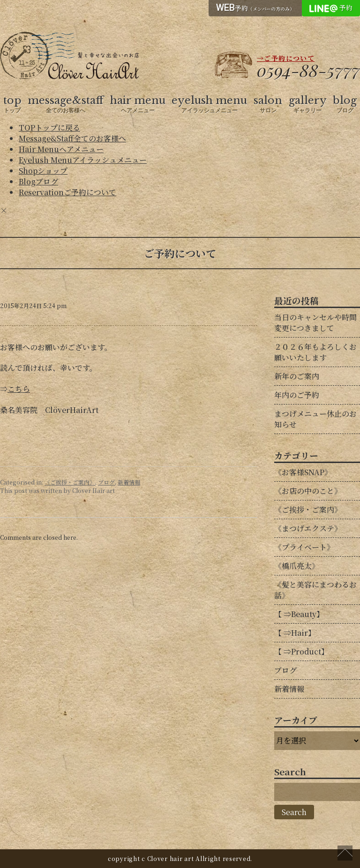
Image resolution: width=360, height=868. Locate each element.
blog (345, 104)
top (12, 104)
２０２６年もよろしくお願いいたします (315, 352)
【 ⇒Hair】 (295, 633)
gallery (308, 104)
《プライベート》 (304, 547)
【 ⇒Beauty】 (299, 614)
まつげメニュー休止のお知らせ (315, 419)
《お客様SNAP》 (303, 472)
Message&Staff (72, 138)
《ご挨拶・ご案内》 (70, 482)
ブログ (106, 482)
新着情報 (129, 482)
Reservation (67, 192)
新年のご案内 (297, 376)
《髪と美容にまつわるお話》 (315, 590)
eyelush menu (209, 104)
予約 (255, 7)
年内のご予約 (297, 395)
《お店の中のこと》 (308, 491)
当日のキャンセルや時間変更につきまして (315, 323)
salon (268, 104)
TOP (49, 128)
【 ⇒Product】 (301, 651)
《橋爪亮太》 (297, 566)
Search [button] (294, 812)
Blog (38, 181)
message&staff (66, 104)
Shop (43, 171)
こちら (19, 389)
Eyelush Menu (83, 160)
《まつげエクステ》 (308, 528)
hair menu (138, 104)
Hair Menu (61, 149)
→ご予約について (286, 58)
